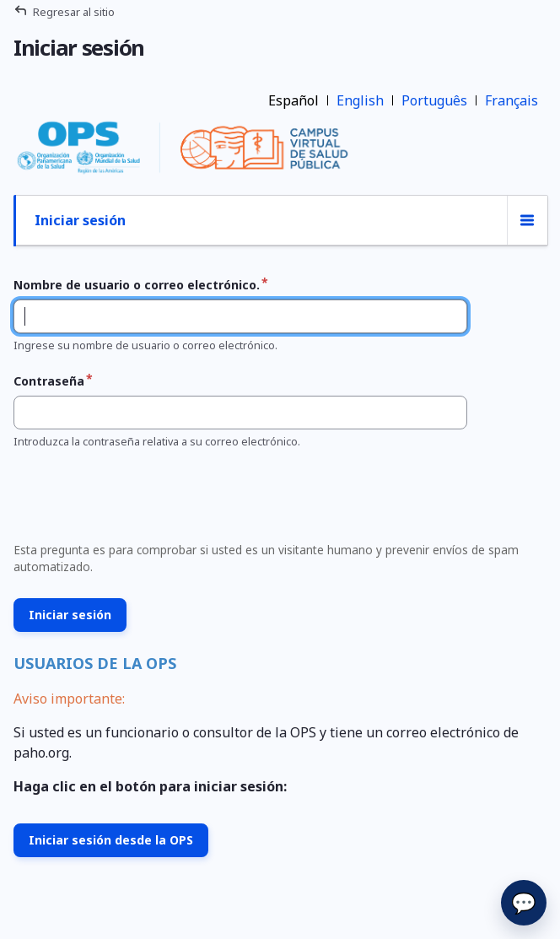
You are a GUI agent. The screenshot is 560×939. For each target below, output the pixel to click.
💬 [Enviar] (524, 902)
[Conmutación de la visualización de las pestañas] (527, 221)
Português (434, 100)
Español (293, 100)
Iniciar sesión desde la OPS (111, 840)
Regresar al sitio (74, 12)
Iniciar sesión (80, 220)
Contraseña (49, 381)
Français (512, 100)
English (360, 100)
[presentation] (135, 500)
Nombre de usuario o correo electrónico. (137, 285)
